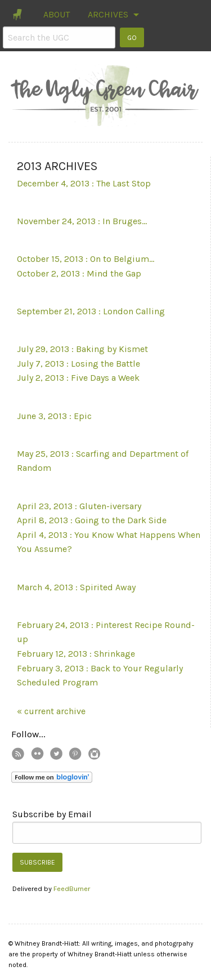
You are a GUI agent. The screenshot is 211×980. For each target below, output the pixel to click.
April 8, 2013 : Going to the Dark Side (92, 520)
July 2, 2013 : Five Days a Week (78, 378)
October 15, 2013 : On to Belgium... (86, 259)
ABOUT (57, 14)
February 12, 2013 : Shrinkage (76, 654)
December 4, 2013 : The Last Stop (84, 183)
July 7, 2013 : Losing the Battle (78, 364)
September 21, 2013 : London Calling (91, 311)
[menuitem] (19, 15)
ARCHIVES (108, 14)
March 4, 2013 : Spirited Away (76, 587)
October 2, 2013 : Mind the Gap (79, 273)
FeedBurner (72, 888)
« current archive (51, 711)
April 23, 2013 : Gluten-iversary (79, 506)
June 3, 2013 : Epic (54, 416)
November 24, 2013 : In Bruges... (82, 221)
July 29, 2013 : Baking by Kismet (82, 349)
